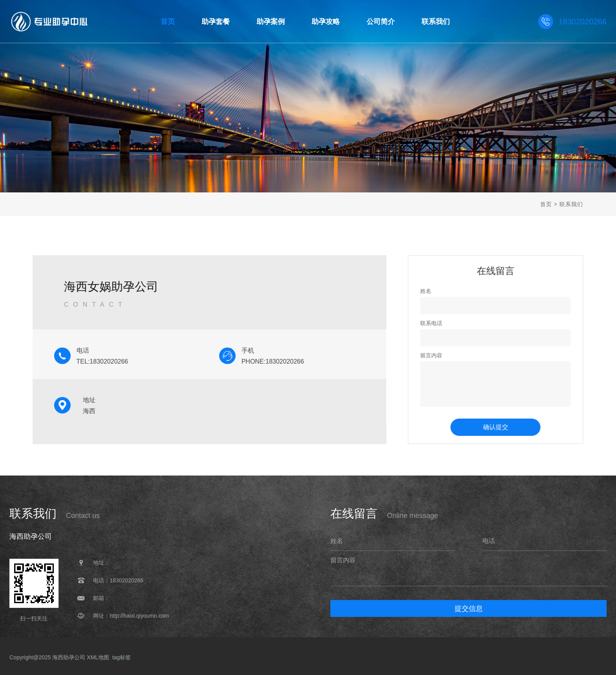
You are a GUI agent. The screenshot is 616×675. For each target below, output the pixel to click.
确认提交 (503, 427)
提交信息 (469, 609)
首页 (546, 204)
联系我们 (571, 204)
